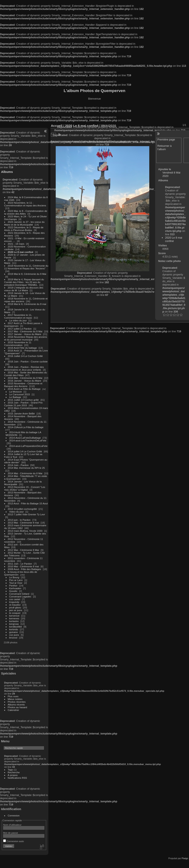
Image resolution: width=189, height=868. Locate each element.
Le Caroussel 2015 (20, 394)
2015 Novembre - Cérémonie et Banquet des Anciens (23, 385)
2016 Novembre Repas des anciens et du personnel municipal (26, 338)
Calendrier (13, 710)
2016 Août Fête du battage (22, 348)
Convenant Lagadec (20, 596)
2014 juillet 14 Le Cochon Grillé (25, 451)
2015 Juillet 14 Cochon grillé (23, 400)
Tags (10, 770)
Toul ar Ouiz (16, 583)
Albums (7, 172)
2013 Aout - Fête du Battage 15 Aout (28, 503)
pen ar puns (16, 610)
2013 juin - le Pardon (19, 520)
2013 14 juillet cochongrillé (23, 509)
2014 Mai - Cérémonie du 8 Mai (25, 473)
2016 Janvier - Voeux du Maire (25, 381)
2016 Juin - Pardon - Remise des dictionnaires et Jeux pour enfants (24, 368)
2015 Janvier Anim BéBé (21, 413)
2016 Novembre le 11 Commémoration (18, 344)
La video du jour (18, 320)
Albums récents (16, 704)
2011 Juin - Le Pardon (20, 564)
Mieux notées (15, 699)
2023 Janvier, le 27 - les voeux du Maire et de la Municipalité (24, 223)
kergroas (14, 624)
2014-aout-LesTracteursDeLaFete (28, 440)
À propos (13, 775)
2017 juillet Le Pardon (20, 329)
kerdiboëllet (16, 627)
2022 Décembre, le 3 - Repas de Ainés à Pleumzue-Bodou (24, 229)
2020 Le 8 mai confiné (21, 252)
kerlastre (14, 621)
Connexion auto (14, 841)
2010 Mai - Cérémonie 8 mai (23, 566)
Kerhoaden (15, 588)
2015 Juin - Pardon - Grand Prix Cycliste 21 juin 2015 (23, 404)
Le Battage (15, 397)
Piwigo (185, 858)
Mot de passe (11, 833)
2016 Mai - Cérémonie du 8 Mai (25, 378)
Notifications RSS (17, 778)
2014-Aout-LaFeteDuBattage (25, 438)
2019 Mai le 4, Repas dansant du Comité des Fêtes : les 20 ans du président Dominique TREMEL (24, 282)
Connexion (14, 815)
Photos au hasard (17, 707)
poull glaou (15, 607)
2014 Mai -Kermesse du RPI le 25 (26, 468)
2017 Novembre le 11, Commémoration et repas (18, 316)
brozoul (13, 638)
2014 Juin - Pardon (18, 465)
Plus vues (13, 696)
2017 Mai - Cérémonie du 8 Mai (25, 331)
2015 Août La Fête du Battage (24, 389)
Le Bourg (14, 577)
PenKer (13, 586)
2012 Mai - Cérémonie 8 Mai (23, 550)
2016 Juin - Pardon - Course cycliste (28, 361)
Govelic (13, 591)
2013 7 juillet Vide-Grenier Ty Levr (26, 514)
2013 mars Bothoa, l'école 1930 (25, 531)
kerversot (14, 616)
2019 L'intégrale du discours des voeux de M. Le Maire (24, 289)
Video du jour (17, 512)
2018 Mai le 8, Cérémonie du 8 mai (27, 304)
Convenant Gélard (19, 594)
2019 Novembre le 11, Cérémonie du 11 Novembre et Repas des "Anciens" (26, 267)
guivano (14, 632)
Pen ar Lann (16, 580)
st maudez (15, 605)
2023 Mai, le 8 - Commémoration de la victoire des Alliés (26, 212)
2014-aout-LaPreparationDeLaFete (28, 446)
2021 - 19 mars (16, 244)
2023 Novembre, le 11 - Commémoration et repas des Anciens (25, 204)
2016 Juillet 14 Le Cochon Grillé (25, 356)
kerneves (14, 618)
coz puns (14, 635)
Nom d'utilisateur (12, 825)
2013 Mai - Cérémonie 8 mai (23, 523)
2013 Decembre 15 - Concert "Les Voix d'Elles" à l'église (25, 488)
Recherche (14, 772)
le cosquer (15, 613)
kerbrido (14, 629)
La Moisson (16, 392)
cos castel (15, 599)
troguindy (14, 602)
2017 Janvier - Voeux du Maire (25, 334)
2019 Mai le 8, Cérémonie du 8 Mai (27, 274)
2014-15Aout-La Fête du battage (26, 427)
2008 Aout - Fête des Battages (24, 569)
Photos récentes (17, 702)
